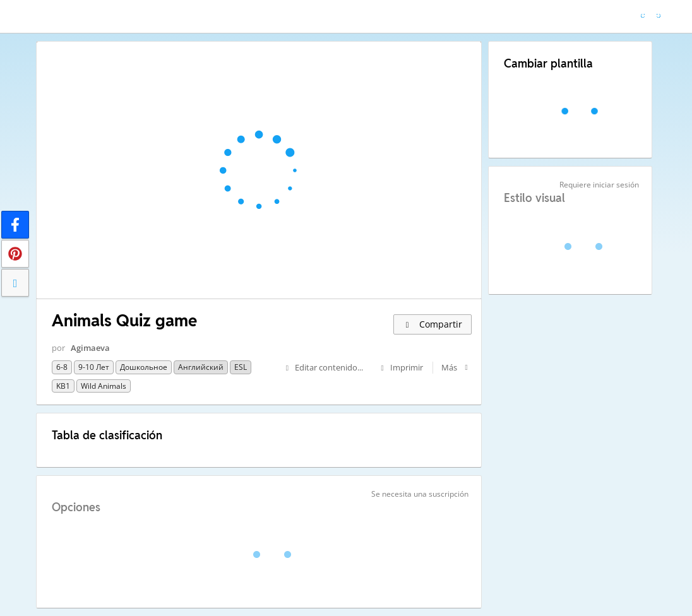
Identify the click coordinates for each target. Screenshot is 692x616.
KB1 (63, 386)
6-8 (62, 367)
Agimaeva (90, 348)
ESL (241, 367)
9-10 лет (94, 367)
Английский (201, 367)
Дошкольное (144, 367)
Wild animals (104, 386)
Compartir (432, 324)
